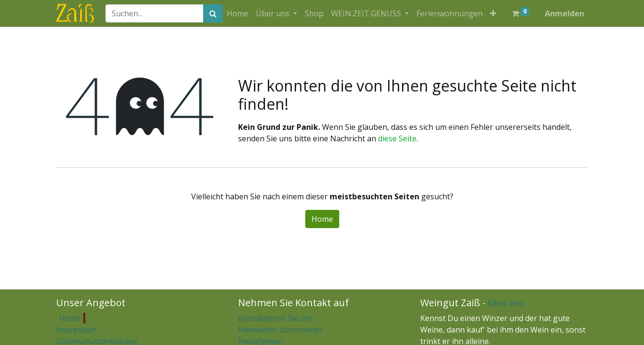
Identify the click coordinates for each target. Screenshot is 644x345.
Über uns (506, 303)
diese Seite (397, 138)
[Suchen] (213, 13)
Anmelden (564, 13)
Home (322, 219)
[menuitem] (237, 13)
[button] (493, 13)
